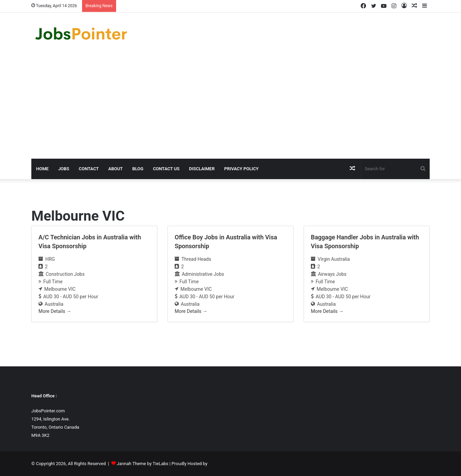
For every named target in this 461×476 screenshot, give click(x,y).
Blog (138, 169)
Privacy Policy (241, 169)
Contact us (166, 169)
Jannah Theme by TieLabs (142, 464)
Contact (89, 169)
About (115, 169)
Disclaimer (202, 169)
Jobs (64, 169)
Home (42, 169)
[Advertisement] (230, 108)
